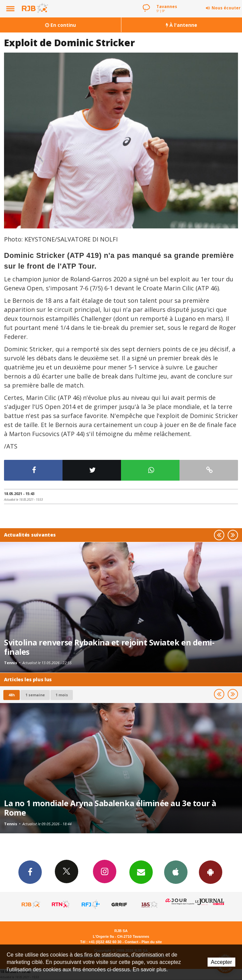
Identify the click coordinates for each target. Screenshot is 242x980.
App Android (211, 872)
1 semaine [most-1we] (35, 695)
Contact (131, 942)
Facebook (30, 872)
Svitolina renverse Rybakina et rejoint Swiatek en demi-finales (109, 647)
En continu (60, 25)
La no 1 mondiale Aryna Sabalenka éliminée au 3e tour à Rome (110, 808)
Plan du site (152, 942)
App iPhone (176, 872)
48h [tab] (12, 695)
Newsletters (141, 872)
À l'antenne (181, 25)
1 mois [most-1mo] (62, 695)
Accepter (221, 962)
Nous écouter (226, 8)
